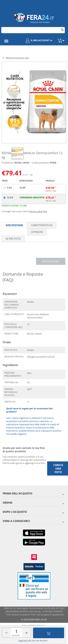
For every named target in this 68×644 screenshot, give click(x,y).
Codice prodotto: (41, 163)
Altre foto (13, 239)
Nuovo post (51, 261)
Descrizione (14, 225)
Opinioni (37, 232)
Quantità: (16, 635)
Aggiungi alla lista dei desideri (33, 641)
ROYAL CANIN (22, 163)
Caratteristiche (42, 225)
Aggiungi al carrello (49, 633)
